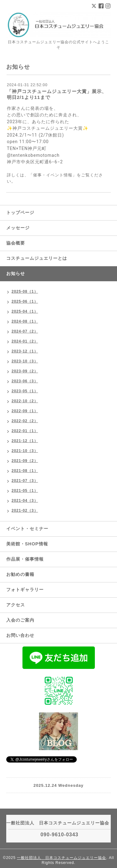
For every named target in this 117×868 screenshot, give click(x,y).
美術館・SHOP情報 (27, 544)
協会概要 (16, 243)
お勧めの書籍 (20, 574)
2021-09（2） (25, 461)
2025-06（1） (25, 301)
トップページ (20, 212)
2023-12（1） (25, 351)
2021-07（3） (25, 481)
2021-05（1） (25, 491)
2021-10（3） (25, 451)
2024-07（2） (25, 331)
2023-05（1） (25, 391)
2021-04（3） (25, 501)
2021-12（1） (25, 441)
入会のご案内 (20, 620)
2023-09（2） (25, 371)
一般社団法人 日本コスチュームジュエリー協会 (61, 858)
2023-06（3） (25, 381)
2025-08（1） (25, 292)
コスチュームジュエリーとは (37, 258)
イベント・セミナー (27, 529)
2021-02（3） (25, 511)
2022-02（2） (25, 421)
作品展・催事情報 (25, 559)
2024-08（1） (25, 321)
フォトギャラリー (25, 590)
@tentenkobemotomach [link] (33, 155)
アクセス (16, 605)
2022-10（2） (25, 401)
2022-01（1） (25, 431)
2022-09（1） (25, 411)
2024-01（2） (25, 341)
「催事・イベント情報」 (53, 175)
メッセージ (18, 228)
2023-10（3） (25, 361)
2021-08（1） (25, 471)
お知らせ (16, 273)
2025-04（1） (25, 311)
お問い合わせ (20, 635)
